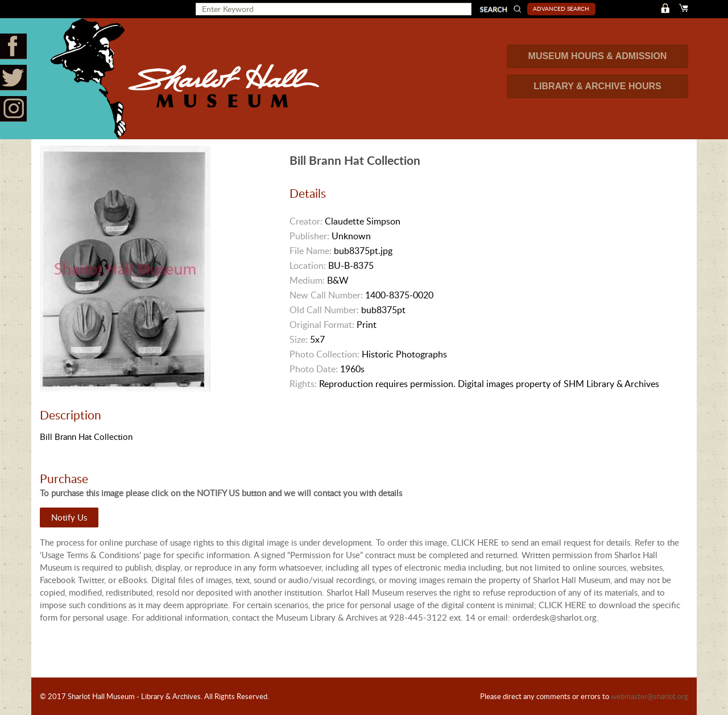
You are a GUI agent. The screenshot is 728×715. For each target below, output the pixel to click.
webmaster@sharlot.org (650, 696)
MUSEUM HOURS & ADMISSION (598, 56)
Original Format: (322, 325)
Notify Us (69, 517)
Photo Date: (314, 369)
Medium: (307, 280)
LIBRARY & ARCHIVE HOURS (597, 86)
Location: (308, 265)
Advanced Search (561, 9)
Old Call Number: (324, 310)
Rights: (303, 384)
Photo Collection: (324, 354)
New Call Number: (326, 295)
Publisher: (309, 236)
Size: (299, 339)
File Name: (311, 251)
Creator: (306, 221)
